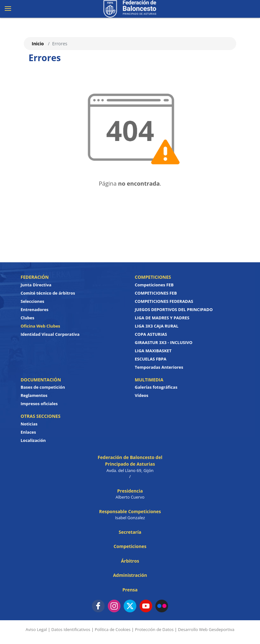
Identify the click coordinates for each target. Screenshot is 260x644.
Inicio (38, 44)
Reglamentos (34, 395)
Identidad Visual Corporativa (50, 334)
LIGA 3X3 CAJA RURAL (157, 326)
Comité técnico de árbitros (48, 293)
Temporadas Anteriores (159, 367)
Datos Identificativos (71, 629)
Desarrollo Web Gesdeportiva (206, 629)
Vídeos (142, 395)
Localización (33, 440)
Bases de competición (43, 387)
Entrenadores (35, 309)
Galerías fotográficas (156, 387)
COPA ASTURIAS (151, 334)
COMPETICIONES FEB (156, 293)
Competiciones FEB (154, 285)
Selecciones (32, 301)
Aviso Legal (36, 629)
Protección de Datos (154, 629)
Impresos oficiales (39, 404)
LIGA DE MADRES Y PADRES (162, 318)
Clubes (27, 318)
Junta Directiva (36, 285)
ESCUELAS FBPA (151, 359)
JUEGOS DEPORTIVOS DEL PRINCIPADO (174, 309)
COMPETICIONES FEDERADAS (164, 301)
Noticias (29, 424)
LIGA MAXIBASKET (153, 351)
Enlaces (28, 432)
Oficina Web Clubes (40, 326)
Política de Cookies (113, 629)
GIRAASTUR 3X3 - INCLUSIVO (164, 342)
